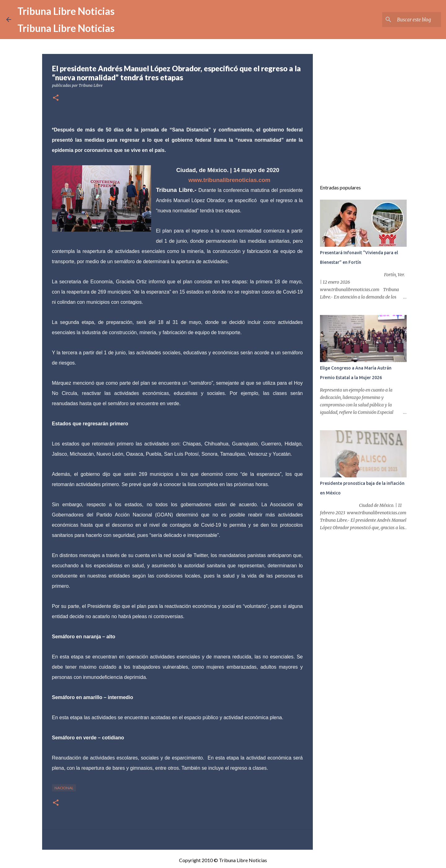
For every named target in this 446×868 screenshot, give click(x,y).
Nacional (64, 788)
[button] (56, 98)
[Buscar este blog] (409, 20)
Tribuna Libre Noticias (66, 11)
